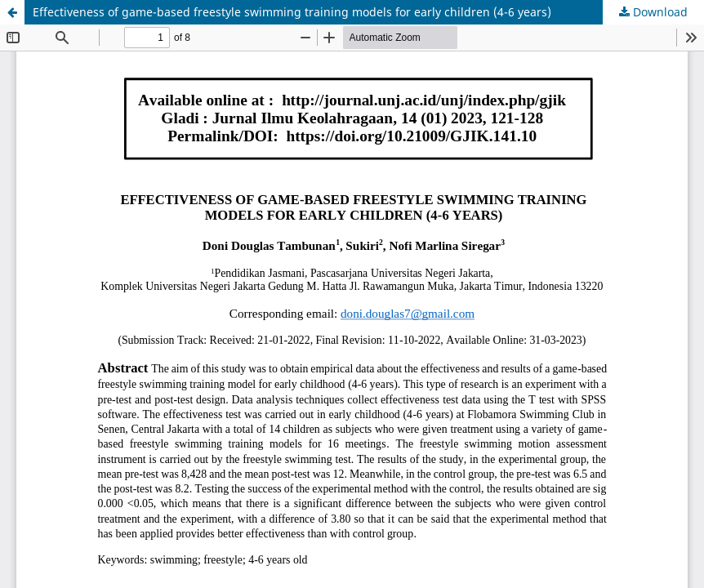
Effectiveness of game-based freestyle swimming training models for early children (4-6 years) (292, 12)
